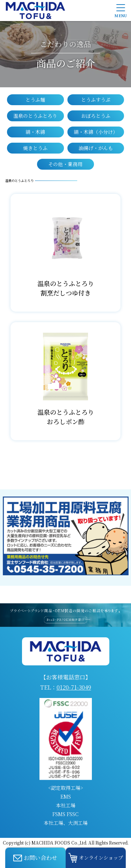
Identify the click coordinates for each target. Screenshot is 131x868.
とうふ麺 (35, 100)
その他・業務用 (65, 164)
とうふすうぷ (96, 100)
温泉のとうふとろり (35, 116)
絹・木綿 (35, 132)
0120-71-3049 (74, 687)
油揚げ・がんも (96, 148)
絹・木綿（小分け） (96, 132)
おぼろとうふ (96, 116)
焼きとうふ (35, 148)
